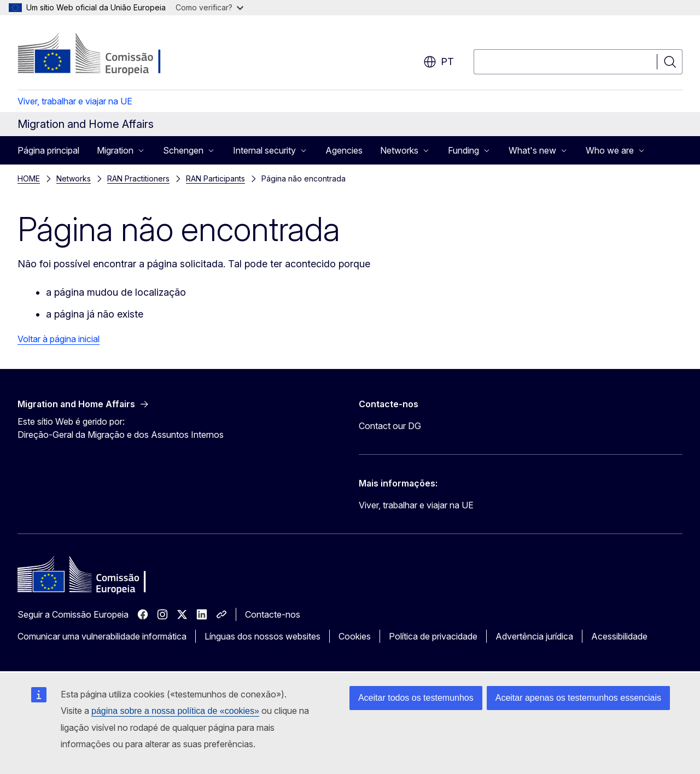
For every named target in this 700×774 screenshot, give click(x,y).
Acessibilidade (619, 636)
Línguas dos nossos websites (262, 636)
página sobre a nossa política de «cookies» (175, 711)
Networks (74, 178)
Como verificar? (209, 7)
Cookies (355, 636)
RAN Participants (215, 178)
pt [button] (439, 62)
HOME (29, 178)
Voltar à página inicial (59, 339)
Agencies (344, 150)
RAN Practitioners (138, 178)
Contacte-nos (273, 614)
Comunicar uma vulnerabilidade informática (102, 636)
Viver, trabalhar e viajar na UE (75, 101)
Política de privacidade (433, 636)
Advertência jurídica (534, 636)
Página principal (48, 150)
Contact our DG (390, 426)
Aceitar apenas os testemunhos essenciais (578, 698)
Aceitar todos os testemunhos (416, 698)
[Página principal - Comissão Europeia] (106, 55)
